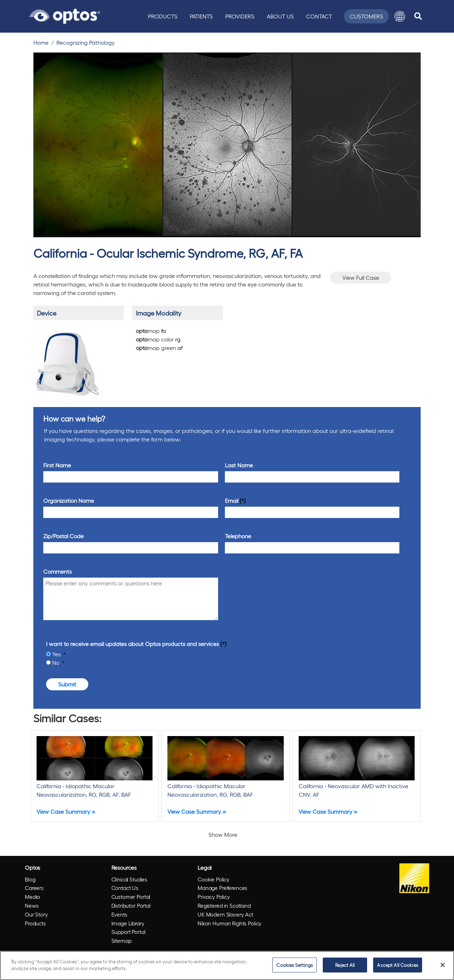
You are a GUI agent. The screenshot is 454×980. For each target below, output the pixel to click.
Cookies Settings (295, 965)
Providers (240, 16)
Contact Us (125, 888)
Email (232, 500)
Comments (57, 571)
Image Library (128, 923)
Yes (57, 654)
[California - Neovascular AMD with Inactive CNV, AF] (357, 776)
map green (159, 348)
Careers (34, 888)
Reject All (345, 965)
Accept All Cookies (397, 965)
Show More (223, 834)
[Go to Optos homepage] (65, 15)
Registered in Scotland (224, 906)
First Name (57, 465)
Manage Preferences (222, 888)
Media (32, 897)
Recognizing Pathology (85, 42)
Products (163, 16)
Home (41, 42)
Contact (319, 16)
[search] (418, 16)
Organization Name (69, 500)
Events (119, 914)
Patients (201, 16)
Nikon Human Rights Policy (229, 923)
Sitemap (121, 941)
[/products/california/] (67, 361)
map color (158, 339)
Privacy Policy (214, 897)
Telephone (238, 536)
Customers (366, 16)
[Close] (443, 965)
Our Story (36, 914)
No (56, 662)
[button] (400, 16)
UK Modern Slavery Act (225, 914)
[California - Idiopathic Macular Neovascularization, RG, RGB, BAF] (225, 776)
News (32, 906)
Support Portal (128, 932)
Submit (67, 684)
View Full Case (361, 277)
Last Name (239, 465)
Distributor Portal (131, 906)
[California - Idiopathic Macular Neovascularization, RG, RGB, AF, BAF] (95, 776)
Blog (30, 879)
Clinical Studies (129, 879)
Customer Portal (131, 897)
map (151, 331)
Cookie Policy (214, 879)
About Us (280, 16)
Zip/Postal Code (63, 536)
